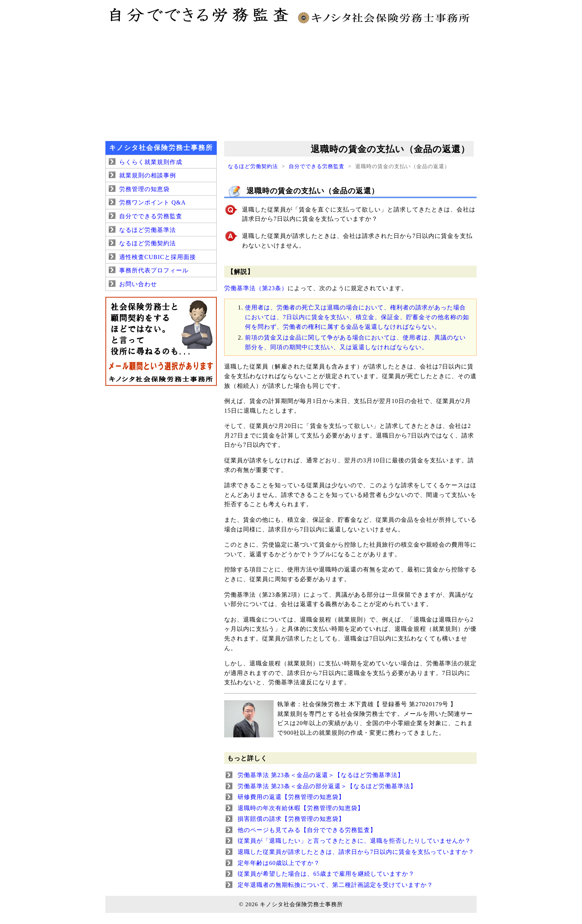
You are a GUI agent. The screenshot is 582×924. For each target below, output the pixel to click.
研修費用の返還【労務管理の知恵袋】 (291, 797)
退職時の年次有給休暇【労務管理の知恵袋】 (301, 808)
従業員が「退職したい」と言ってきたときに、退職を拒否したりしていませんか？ (354, 841)
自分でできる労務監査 (317, 166)
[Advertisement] (291, 82)
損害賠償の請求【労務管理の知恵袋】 (291, 819)
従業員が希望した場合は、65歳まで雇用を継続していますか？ (326, 874)
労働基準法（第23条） (256, 288)
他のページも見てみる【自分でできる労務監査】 (307, 830)
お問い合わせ (138, 284)
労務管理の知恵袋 (144, 189)
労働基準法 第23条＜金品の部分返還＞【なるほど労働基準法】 (327, 786)
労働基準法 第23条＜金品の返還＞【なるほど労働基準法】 (321, 775)
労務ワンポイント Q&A (153, 202)
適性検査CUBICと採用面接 (158, 257)
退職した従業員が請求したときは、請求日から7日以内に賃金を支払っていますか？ (356, 852)
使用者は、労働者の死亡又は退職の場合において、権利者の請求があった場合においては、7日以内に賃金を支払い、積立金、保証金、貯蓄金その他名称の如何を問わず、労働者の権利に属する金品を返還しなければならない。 (357, 317)
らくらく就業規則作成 (151, 162)
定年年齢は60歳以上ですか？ (279, 863)
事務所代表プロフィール (154, 270)
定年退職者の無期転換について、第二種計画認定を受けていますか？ (335, 885)
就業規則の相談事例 (148, 175)
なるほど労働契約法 (253, 166)
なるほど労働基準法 (148, 230)
